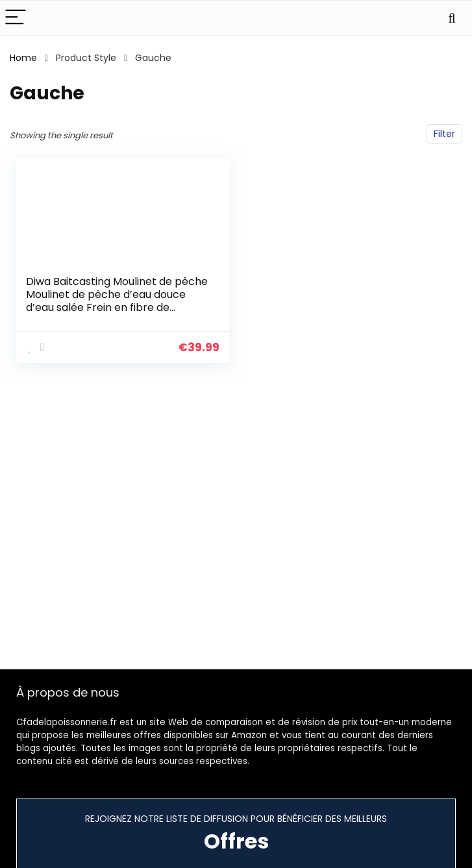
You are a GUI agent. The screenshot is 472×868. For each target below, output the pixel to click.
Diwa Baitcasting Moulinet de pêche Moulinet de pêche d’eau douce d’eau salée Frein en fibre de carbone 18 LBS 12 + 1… (117, 301)
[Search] (452, 18)
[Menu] (16, 18)
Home (23, 58)
